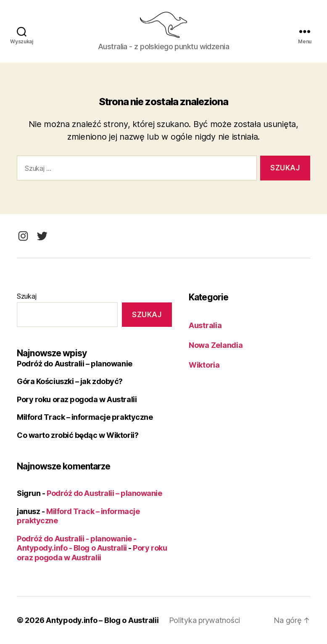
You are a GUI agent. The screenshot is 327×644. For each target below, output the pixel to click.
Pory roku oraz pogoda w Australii (77, 399)
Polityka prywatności (205, 620)
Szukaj (26, 296)
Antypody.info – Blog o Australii (102, 620)
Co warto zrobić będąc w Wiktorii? (78, 435)
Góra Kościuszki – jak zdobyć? (70, 381)
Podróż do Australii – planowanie (75, 364)
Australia (205, 325)
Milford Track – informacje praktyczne (85, 417)
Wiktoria (204, 365)
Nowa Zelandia (216, 345)
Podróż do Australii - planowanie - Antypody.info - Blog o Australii (77, 543)
